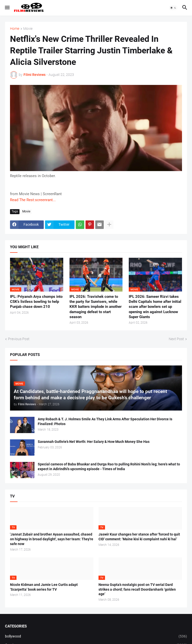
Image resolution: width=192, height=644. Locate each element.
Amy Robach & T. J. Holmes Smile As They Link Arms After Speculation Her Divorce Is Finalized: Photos (105, 421)
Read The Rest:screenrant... (33, 200)
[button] (7, 8)
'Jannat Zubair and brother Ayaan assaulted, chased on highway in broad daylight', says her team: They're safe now (52, 539)
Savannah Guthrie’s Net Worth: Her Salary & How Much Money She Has (94, 442)
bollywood (96, 636)
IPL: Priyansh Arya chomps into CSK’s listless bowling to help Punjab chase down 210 (36, 302)
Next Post (176, 339)
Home (15, 29)
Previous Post (19, 339)
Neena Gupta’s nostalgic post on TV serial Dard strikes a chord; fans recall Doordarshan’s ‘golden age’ (137, 589)
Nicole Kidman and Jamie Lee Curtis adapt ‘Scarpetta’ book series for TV (44, 587)
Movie (28, 29)
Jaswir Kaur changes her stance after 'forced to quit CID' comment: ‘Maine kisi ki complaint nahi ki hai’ (139, 537)
